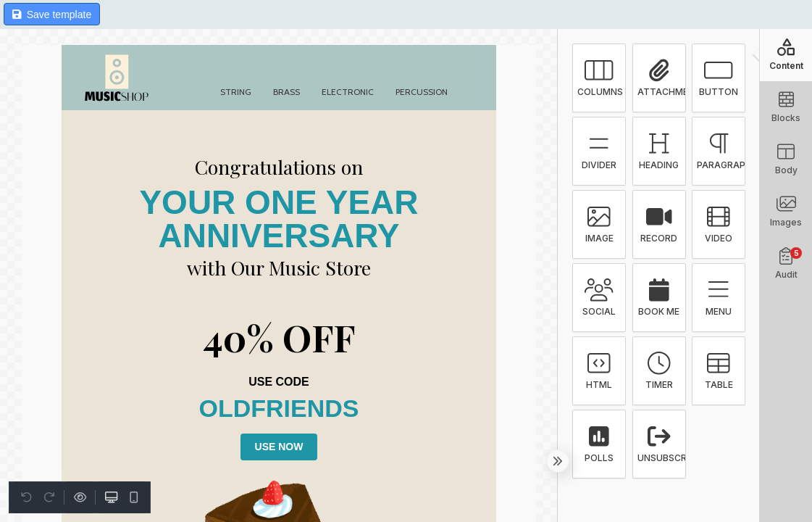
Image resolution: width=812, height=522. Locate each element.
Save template (52, 14)
